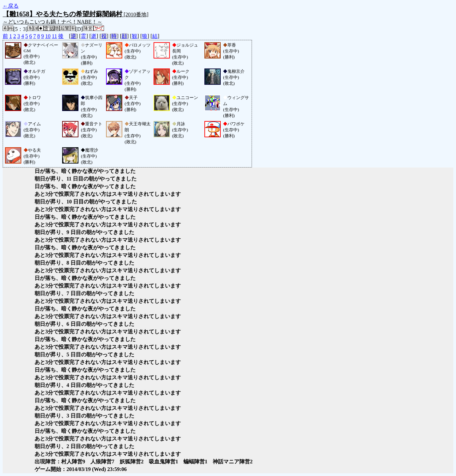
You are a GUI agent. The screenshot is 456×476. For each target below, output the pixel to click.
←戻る (11, 6)
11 (54, 36)
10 (48, 36)
